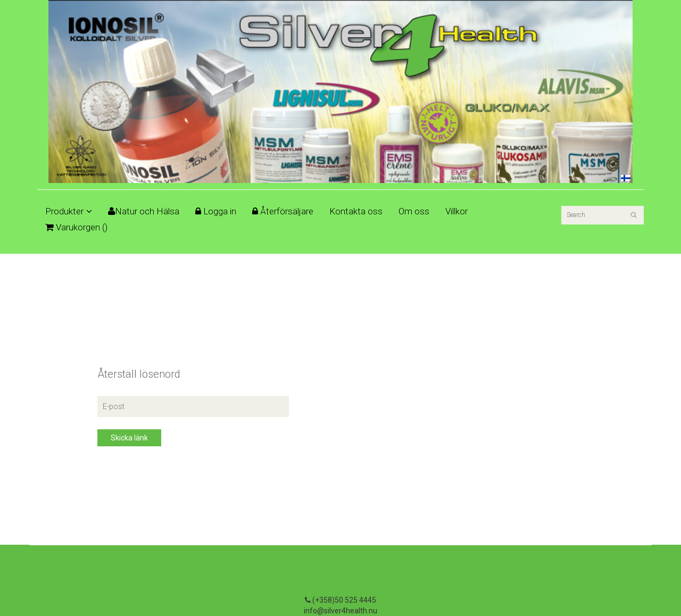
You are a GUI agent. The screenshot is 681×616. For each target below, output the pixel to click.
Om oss (414, 211)
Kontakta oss (356, 211)
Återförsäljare (283, 211)
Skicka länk (129, 438)
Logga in (216, 211)
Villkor (456, 211)
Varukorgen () (76, 227)
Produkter (69, 211)
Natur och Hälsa (144, 211)
